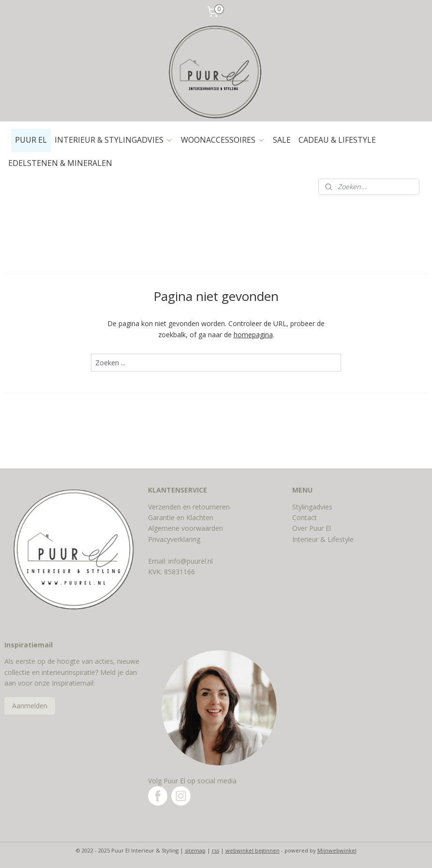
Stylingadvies (312, 507)
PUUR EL (31, 140)
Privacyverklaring (174, 539)
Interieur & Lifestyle (323, 539)
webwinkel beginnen (253, 850)
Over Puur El (312, 528)
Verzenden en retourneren (189, 507)
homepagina (253, 335)
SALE (282, 140)
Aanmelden (30, 706)
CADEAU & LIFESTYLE (337, 140)
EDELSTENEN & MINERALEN (60, 163)
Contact (305, 517)
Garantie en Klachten (181, 517)
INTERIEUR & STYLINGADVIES (114, 140)
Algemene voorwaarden (186, 528)
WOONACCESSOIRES (223, 140)
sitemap (195, 850)
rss (216, 850)
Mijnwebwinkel (337, 850)
